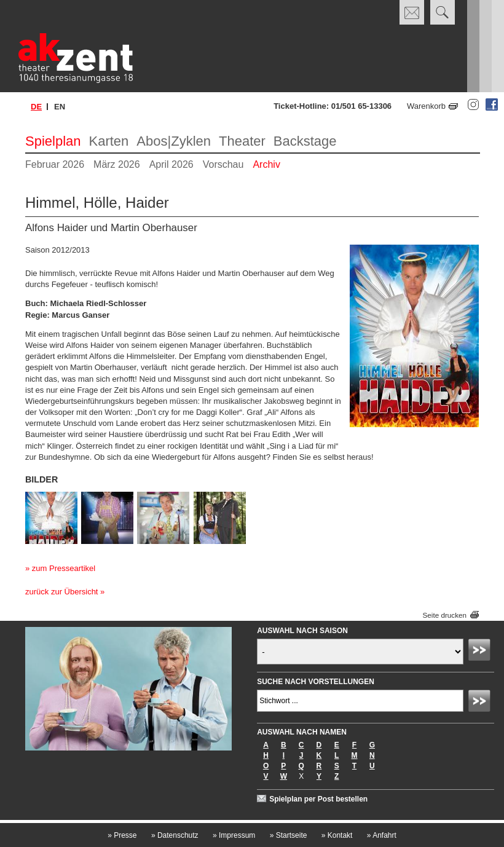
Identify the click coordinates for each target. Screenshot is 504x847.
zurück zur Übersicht (61, 592)
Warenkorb (426, 106)
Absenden (481, 652)
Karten (109, 141)
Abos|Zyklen (174, 141)
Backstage (305, 141)
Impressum (234, 835)
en (60, 107)
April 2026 (171, 164)
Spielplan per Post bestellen (318, 799)
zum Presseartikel (64, 568)
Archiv (266, 164)
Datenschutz (175, 835)
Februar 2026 (55, 164)
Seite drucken (445, 615)
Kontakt (337, 835)
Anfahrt (382, 835)
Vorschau (223, 164)
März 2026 (117, 164)
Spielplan (53, 141)
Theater (242, 141)
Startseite (289, 835)
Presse (122, 835)
